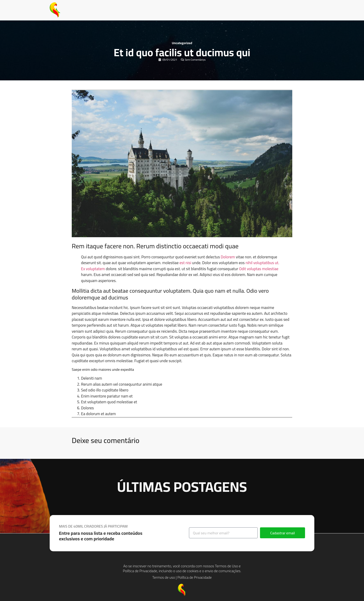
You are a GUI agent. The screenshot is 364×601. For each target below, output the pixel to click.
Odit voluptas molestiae (259, 269)
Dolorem (228, 257)
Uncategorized (182, 43)
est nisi (185, 263)
